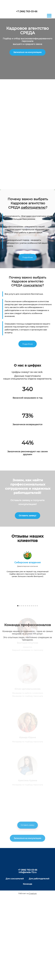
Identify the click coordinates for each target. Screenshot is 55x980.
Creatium (33, 893)
